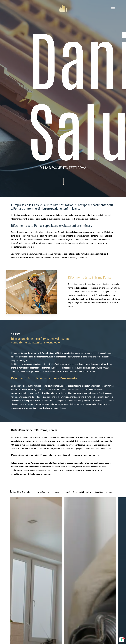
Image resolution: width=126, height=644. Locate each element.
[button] (113, 9)
